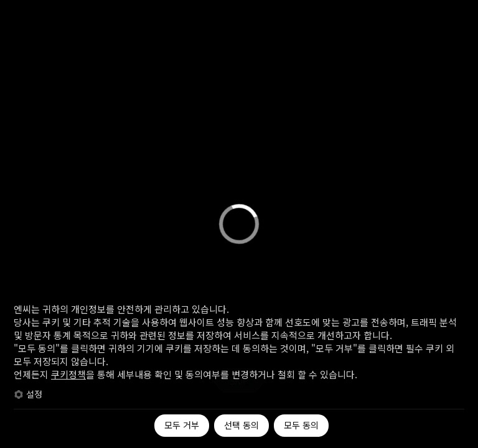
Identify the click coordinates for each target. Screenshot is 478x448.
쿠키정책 (68, 374)
